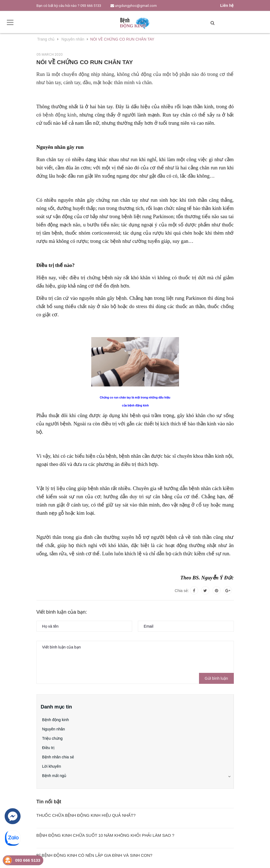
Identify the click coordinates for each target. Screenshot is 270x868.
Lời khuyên (52, 766)
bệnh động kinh (60, 115)
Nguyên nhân (54, 729)
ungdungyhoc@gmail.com (134, 6)
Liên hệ (227, 5)
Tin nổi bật (49, 802)
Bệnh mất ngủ (54, 776)
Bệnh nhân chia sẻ (58, 757)
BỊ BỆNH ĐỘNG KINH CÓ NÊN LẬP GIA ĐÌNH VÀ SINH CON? (94, 855)
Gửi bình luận (216, 678)
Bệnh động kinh (56, 720)
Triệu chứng (52, 738)
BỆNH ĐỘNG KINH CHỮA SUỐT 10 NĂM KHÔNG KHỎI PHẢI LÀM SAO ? (105, 835)
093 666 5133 (91, 6)
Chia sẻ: (182, 591)
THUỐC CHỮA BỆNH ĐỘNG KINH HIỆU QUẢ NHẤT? (86, 815)
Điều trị (48, 748)
